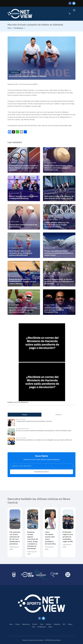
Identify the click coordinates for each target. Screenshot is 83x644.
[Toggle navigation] (74, 10)
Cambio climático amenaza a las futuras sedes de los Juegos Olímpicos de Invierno (57, 225)
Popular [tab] (25, 415)
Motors (35, 624)
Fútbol (17, 624)
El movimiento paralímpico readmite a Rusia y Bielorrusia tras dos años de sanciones (24, 168)
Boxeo (70, 624)
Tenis (42, 624)
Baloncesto (26, 624)
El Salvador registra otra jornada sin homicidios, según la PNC (68, 537)
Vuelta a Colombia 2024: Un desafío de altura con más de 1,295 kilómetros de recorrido (59, 282)
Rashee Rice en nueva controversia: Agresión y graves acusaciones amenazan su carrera (23, 310)
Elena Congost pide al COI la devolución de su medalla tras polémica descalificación (21, 253)
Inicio (10, 28)
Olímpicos (57, 624)
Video (50, 627)
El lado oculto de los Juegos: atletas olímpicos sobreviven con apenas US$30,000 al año (59, 168)
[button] (41, 342)
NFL (64, 624)
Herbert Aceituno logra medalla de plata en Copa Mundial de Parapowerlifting (58, 310)
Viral (33, 627)
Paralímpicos (19, 28)
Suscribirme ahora (41, 472)
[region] (41, 342)
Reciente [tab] (58, 415)
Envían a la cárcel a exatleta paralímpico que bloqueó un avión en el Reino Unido (44, 431)
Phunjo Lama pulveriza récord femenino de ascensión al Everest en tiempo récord (59, 253)
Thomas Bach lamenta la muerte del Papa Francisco (34, 421)
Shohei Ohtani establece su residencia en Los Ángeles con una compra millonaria (22, 282)
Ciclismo (49, 624)
